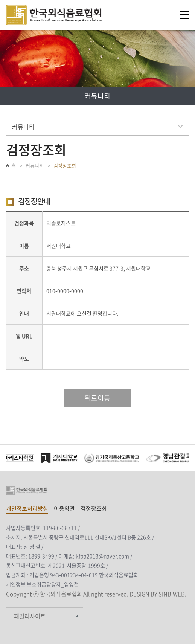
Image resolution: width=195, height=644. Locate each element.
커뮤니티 (35, 166)
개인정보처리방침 (27, 508)
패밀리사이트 (30, 616)
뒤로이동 (97, 398)
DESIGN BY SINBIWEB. (158, 594)
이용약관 (64, 508)
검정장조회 (65, 166)
